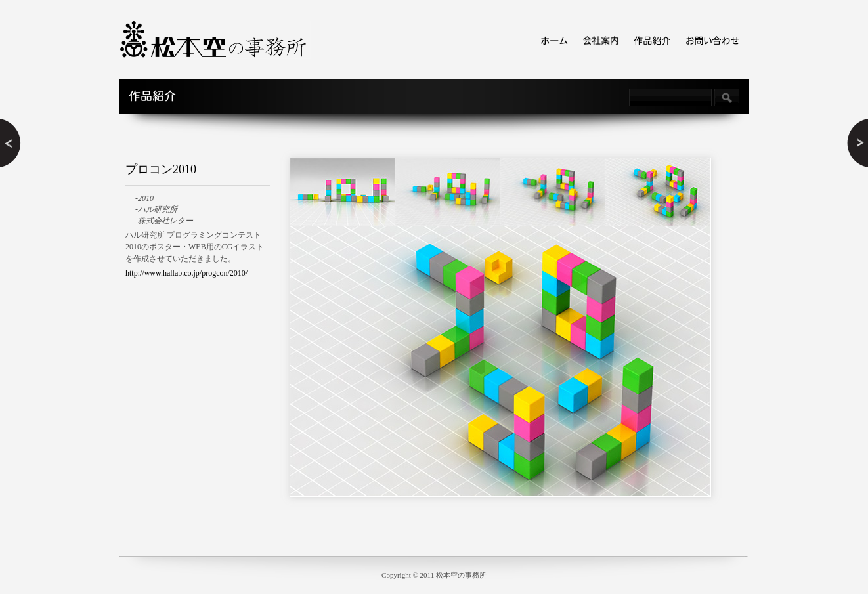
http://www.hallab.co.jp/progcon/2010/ (186, 273)
